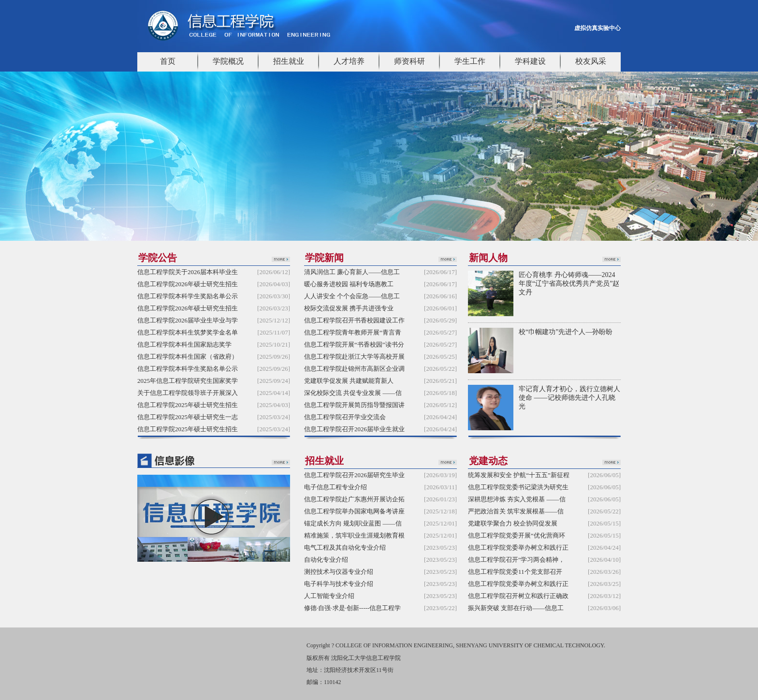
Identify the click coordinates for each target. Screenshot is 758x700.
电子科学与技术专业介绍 (339, 584)
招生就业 (289, 61)
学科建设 (530, 61)
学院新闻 (324, 258)
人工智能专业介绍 (329, 596)
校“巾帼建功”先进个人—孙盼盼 (566, 332)
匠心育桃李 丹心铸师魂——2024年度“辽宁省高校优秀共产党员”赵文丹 (569, 284)
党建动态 (488, 461)
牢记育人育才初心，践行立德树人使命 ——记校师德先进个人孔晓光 (569, 398)
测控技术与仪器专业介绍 (339, 572)
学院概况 (228, 61)
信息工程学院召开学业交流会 (345, 417)
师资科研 (409, 61)
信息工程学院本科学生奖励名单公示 (188, 296)
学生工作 (470, 61)
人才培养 (349, 61)
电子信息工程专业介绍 (335, 487)
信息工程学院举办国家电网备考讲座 (354, 511)
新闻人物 (488, 258)
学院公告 (158, 258)
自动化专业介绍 (326, 560)
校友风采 (591, 61)
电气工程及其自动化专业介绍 (345, 547)
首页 (168, 61)
